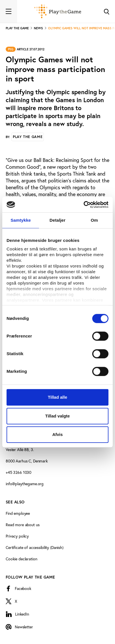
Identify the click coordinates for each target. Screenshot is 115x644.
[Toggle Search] (106, 11)
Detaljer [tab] (57, 220)
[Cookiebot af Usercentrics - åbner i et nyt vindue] (84, 205)
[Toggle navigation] (9, 11)
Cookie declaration (21, 559)
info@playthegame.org (25, 484)
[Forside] (58, 11)
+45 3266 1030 (19, 472)
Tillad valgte (57, 416)
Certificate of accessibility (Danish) (35, 547)
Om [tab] (94, 220)
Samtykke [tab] (21, 220)
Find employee (18, 513)
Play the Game (28, 137)
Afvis (58, 434)
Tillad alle (57, 397)
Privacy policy (17, 536)
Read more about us (22, 525)
